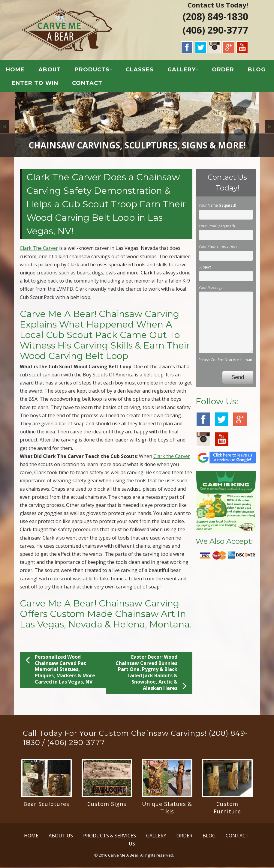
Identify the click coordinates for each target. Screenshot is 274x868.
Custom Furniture (227, 808)
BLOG (257, 70)
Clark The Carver (39, 249)
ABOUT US (61, 836)
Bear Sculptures (46, 804)
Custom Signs (107, 804)
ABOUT (50, 70)
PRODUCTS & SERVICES (110, 836)
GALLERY (182, 70)
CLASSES (140, 70)
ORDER (223, 70)
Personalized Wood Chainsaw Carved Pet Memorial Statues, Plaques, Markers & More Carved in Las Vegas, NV (60, 670)
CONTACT (87, 84)
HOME (15, 70)
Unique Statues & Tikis (167, 808)
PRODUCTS (92, 70)
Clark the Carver (172, 457)
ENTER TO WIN (35, 84)
